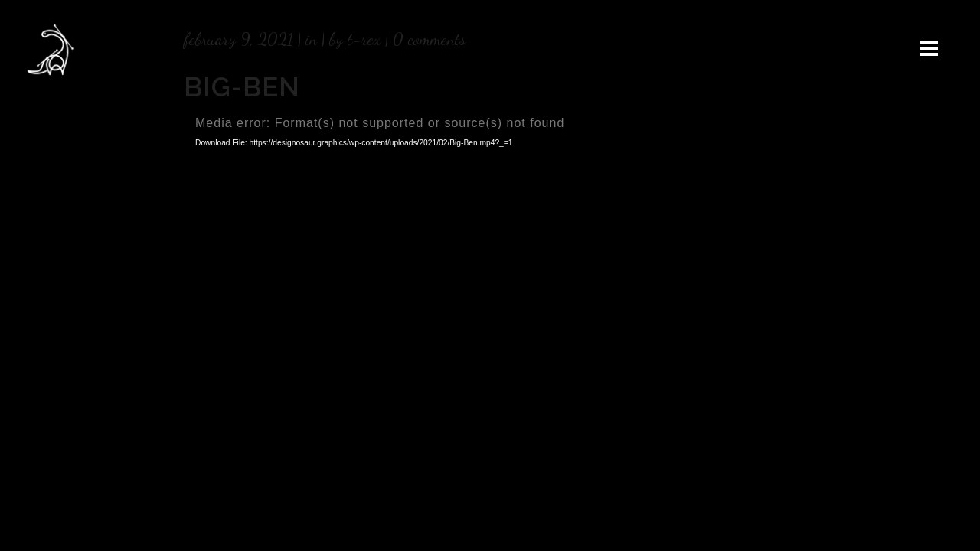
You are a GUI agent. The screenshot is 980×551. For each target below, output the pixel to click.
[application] (490, 286)
